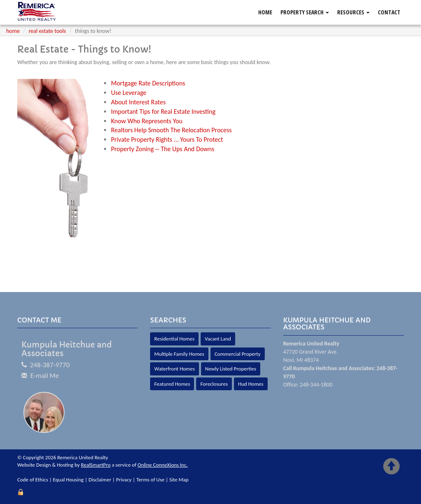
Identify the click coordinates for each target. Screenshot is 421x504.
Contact (389, 12)
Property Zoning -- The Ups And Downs (163, 149)
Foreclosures (214, 384)
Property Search (305, 12)
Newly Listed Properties (231, 369)
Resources (353, 12)
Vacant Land (218, 339)
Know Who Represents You (147, 121)
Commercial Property (238, 354)
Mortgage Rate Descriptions (148, 83)
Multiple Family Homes (179, 354)
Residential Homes (174, 339)
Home (265, 12)
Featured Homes (172, 384)
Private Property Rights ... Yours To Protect (167, 139)
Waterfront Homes (174, 369)
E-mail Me (45, 376)
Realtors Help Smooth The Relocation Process (171, 130)
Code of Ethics (33, 480)
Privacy (124, 480)
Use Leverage (129, 93)
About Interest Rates (138, 102)
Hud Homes (251, 384)
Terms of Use (150, 480)
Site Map (179, 480)
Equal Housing (68, 480)
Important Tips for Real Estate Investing (163, 112)
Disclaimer (100, 480)
